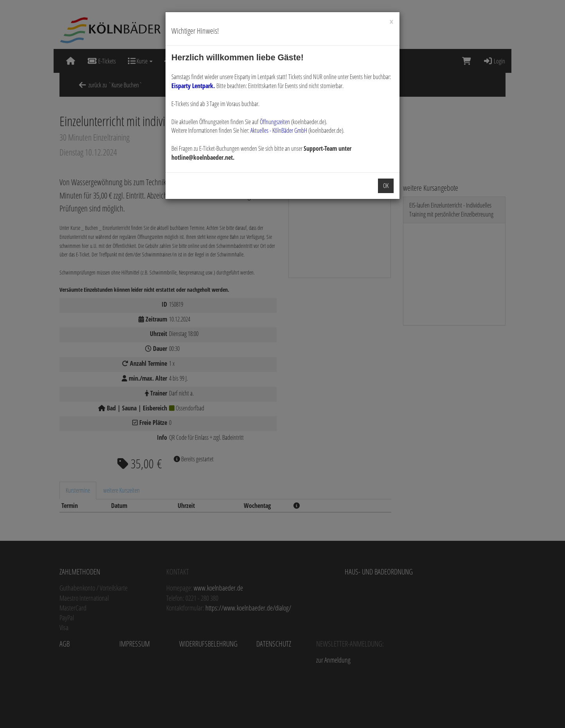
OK (386, 186)
